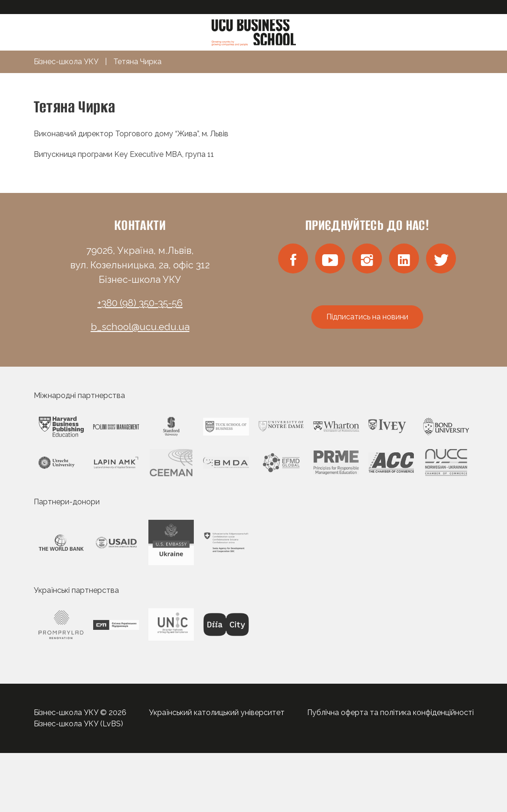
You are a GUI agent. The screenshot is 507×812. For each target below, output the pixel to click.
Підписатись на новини (367, 317)
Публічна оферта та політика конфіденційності (390, 712)
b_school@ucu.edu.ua (140, 327)
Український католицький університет (217, 712)
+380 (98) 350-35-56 (140, 303)
